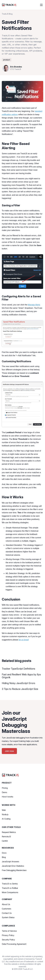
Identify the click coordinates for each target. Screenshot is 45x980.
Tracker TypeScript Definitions (18, 669)
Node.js (5, 814)
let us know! (24, 640)
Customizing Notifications (16, 361)
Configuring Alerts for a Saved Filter (21, 298)
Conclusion (11, 599)
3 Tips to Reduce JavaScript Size (20, 689)
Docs (4, 853)
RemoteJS (6, 837)
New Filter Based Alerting (16, 146)
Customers (6, 909)
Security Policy (8, 940)
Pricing (5, 788)
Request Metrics (9, 832)
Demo (4, 792)
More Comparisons (10, 892)
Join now (9, 751)
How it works (7, 797)
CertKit (5, 841)
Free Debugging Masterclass (14, 870)
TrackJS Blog (7, 14)
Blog (4, 857)
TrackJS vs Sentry (10, 884)
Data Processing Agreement (14, 944)
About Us (6, 904)
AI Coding (6, 819)
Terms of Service (9, 931)
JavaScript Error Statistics (13, 866)
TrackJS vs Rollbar (10, 888)
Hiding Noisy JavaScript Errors (18, 683)
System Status (8, 917)
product (7, 60)
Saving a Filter (11, 205)
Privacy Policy (8, 935)
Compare (7, 879)
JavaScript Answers (10, 862)
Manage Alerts (34, 305)
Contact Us (7, 913)
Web (4, 810)
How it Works (13, 497)
